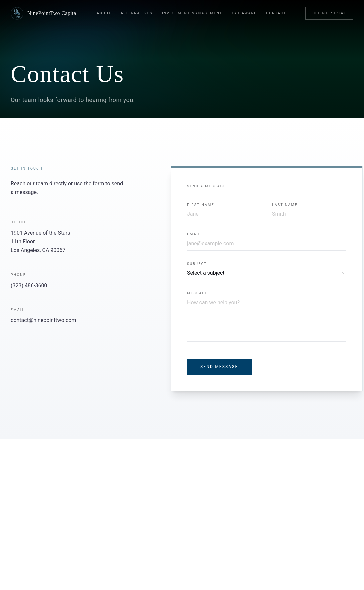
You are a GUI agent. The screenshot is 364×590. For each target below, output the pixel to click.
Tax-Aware (244, 13)
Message (197, 293)
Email (194, 234)
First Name (201, 205)
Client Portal (329, 13)
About (104, 13)
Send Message (219, 367)
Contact (276, 13)
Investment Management (192, 13)
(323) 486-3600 (29, 285)
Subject (197, 264)
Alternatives (137, 13)
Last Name (285, 205)
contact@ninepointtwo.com (43, 320)
